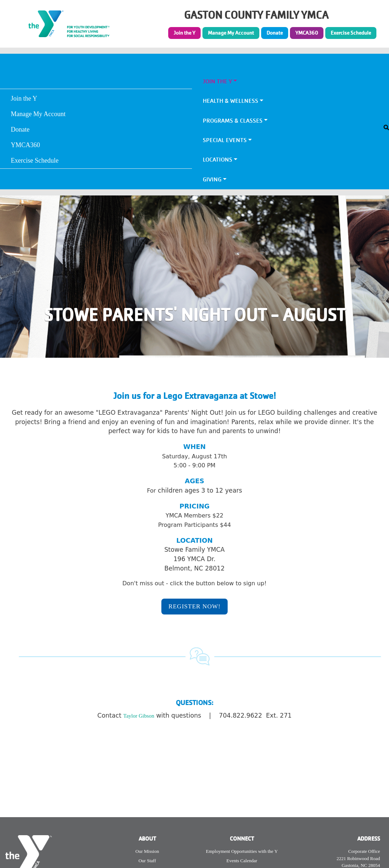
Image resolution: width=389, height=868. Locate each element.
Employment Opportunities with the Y (242, 851)
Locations (218, 160)
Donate (275, 33)
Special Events (225, 140)
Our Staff (147, 861)
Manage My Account (231, 33)
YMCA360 (307, 33)
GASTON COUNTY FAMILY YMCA (256, 15)
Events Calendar (242, 861)
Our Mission (147, 851)
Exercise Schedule (351, 33)
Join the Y (184, 33)
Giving (212, 179)
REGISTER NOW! (195, 606)
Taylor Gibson (139, 716)
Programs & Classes (233, 121)
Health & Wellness (231, 101)
